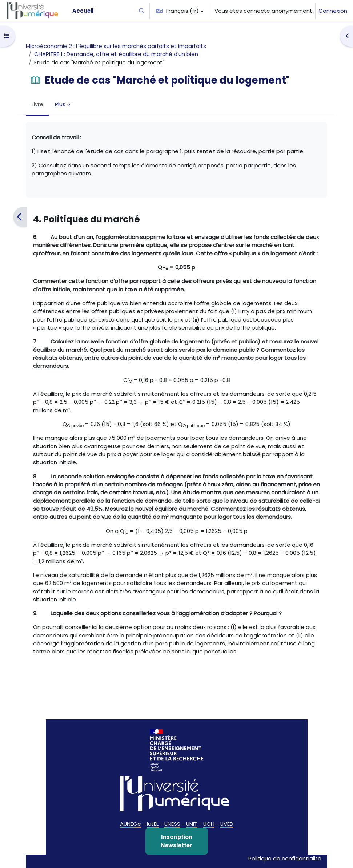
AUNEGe (131, 824)
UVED (227, 824)
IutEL (153, 824)
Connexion (333, 11)
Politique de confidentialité (285, 858)
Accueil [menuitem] (83, 11)
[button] (142, 11)
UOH (209, 824)
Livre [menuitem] (37, 104)
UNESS (172, 824)
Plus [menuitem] (60, 104)
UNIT (192, 824)
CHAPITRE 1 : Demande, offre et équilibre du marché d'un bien (116, 54)
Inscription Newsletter (176, 841)
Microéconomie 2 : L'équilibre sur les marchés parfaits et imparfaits (116, 46)
